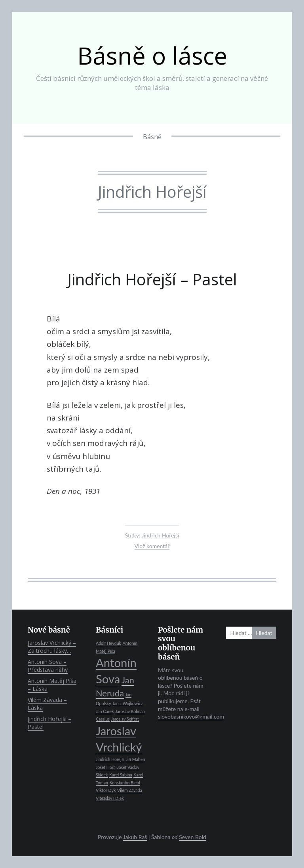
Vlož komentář (152, 546)
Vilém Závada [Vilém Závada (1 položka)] (130, 790)
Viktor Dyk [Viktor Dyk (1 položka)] (106, 790)
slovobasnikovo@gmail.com (191, 716)
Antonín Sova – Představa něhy (48, 666)
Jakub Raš (135, 837)
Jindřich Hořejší (161, 535)
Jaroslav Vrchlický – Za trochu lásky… (52, 647)
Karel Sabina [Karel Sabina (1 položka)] (121, 775)
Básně (152, 137)
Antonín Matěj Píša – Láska (52, 685)
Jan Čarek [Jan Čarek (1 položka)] (105, 711)
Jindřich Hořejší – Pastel (152, 279)
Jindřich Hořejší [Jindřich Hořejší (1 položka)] (110, 759)
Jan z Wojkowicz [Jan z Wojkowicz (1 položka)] (128, 703)
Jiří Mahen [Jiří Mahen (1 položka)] (136, 759)
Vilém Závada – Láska (47, 704)
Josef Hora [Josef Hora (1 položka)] (106, 767)
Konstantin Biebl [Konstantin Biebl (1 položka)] (125, 783)
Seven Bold (193, 837)
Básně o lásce (152, 55)
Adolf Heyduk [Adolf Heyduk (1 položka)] (108, 643)
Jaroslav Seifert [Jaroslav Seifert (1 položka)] (125, 719)
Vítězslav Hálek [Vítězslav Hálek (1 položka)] (110, 798)
